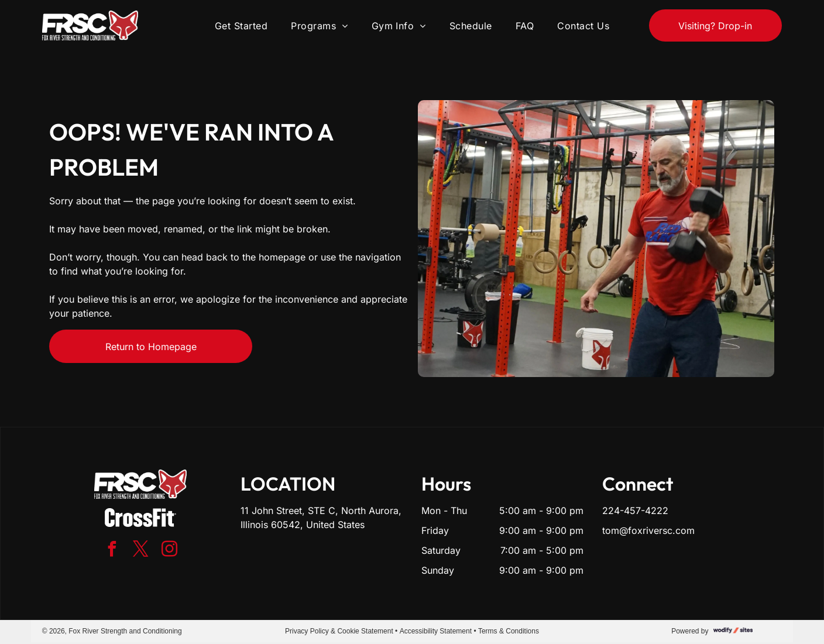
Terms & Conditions (509, 631)
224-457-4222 (635, 511)
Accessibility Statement (436, 631)
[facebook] (112, 551)
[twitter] (140, 551)
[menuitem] (241, 25)
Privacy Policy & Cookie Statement (339, 631)
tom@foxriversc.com (648, 530)
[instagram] (169, 551)
